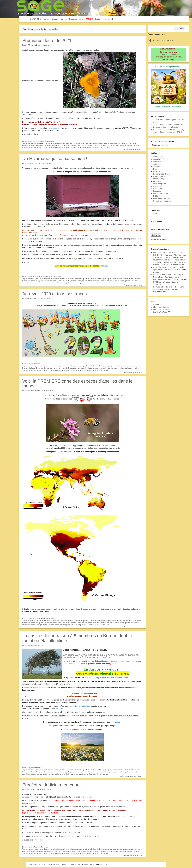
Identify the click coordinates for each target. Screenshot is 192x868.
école (63, 146)
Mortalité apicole (159, 184)
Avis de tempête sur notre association (106, 661)
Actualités (50, 141)
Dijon (59, 146)
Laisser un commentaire (134, 150)
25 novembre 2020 (34, 391)
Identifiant (155, 214)
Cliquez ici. (105, 266)
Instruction (157, 181)
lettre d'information (169, 54)
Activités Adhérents (40, 141)
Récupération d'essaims (162, 201)
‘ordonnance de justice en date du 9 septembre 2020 (106, 678)
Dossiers (156, 171)
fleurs (90, 146)
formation (96, 146)
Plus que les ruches (161, 194)
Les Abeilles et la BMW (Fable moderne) (169, 130)
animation (51, 143)
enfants (73, 146)
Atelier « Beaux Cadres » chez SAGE (167, 132)
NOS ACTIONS (35, 19)
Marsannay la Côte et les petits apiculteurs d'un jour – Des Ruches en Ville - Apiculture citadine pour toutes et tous (170, 262)
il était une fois (45, 45)
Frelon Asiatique (159, 179)
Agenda (46, 19)
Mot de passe (156, 222)
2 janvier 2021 (33, 299)
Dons (155, 169)
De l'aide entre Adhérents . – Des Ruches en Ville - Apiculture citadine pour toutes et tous (169, 289)
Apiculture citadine (90, 143)
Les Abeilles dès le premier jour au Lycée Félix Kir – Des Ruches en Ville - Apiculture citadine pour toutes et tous (169, 255)
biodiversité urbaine (29, 146)
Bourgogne (39, 146)
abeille (33, 279)
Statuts (106, 19)
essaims (85, 146)
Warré (108, 148)
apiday (99, 143)
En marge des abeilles (49, 619)
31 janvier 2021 (33, 163)
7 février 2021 (33, 45)
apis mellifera (113, 143)
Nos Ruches (53, 277)
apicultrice (73, 143)
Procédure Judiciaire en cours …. (55, 785)
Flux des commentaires (162, 310)
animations (59, 143)
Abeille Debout (159, 157)
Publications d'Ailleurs (162, 198)
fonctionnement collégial (81, 706)
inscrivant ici (60, 708)
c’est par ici (39, 840)
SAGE (46, 645)
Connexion (157, 305)
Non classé (38, 364)
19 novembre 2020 (34, 645)
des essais (45, 277)
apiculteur (66, 143)
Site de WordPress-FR (162, 312)
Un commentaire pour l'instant (132, 776)
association (121, 143)
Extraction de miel (160, 176)
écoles (68, 146)
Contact (98, 19)
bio (127, 143)
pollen (117, 146)
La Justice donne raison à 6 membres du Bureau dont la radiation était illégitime (77, 638)
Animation (157, 164)
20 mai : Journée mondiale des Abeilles (168, 125)
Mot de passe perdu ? (159, 239)
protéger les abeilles (43, 148)
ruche (53, 148)
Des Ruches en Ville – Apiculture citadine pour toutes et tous (58, 864)
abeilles (33, 143)
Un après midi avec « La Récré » (166, 127)
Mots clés (103, 864)
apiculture (81, 143)
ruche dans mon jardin (63, 148)
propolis (34, 148)
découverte (53, 146)
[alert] (169, 40)
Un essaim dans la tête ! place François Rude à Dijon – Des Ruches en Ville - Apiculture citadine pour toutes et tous (168, 277)
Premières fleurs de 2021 (47, 40)
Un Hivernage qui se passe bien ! (55, 158)
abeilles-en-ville (42, 143)
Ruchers (64, 19)
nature (112, 146)
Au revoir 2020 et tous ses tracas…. (57, 294)
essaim (79, 146)
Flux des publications (161, 307)
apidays (105, 143)
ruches (73, 148)
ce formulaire (116, 722)
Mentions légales (90, 864)
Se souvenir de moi (160, 230)
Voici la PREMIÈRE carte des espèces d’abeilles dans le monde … (77, 384)
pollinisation (129, 146)
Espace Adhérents (76, 19)
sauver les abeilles (99, 148)
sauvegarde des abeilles (84, 148)
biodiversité (132, 143)
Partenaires (158, 191)
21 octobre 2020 (33, 790)
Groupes (55, 19)
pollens (122, 146)
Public (60, 277)
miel (108, 146)
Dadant (46, 146)
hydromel (103, 146)
